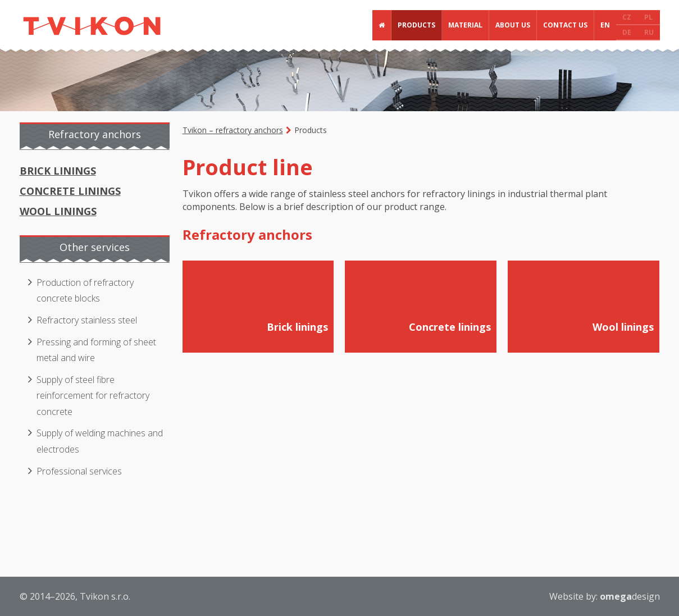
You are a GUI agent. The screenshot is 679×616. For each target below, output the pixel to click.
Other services (95, 247)
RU (649, 32)
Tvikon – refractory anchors (233, 130)
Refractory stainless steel (87, 320)
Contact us (565, 25)
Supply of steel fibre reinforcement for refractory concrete (93, 396)
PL (648, 17)
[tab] (95, 136)
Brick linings (58, 171)
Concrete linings (70, 191)
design (630, 596)
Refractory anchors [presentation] (95, 134)
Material (465, 25)
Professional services (79, 471)
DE (627, 32)
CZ (627, 17)
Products (416, 25)
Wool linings (58, 211)
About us (513, 25)
